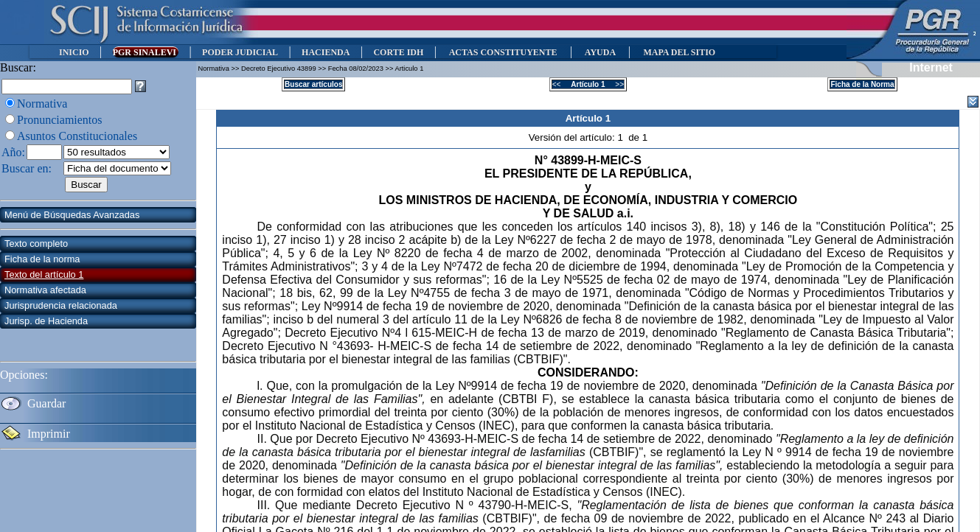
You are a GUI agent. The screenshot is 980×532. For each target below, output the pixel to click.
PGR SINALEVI (146, 52)
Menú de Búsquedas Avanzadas (72, 215)
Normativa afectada (45, 290)
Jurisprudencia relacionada (61, 305)
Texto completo (36, 244)
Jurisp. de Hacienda (46, 321)
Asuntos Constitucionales (77, 136)
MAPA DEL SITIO (679, 52)
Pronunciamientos (60, 120)
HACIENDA (326, 52)
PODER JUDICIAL (240, 52)
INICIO (74, 52)
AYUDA (600, 52)
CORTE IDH (398, 52)
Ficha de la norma (42, 259)
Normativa (42, 104)
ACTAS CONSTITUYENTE (503, 52)
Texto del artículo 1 (44, 274)
